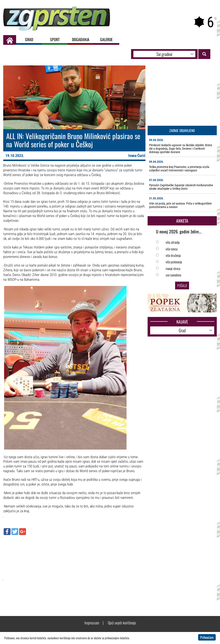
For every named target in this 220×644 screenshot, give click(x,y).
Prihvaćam (207, 637)
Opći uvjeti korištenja (122, 623)
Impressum (92, 623)
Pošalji (182, 286)
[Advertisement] (74, 570)
